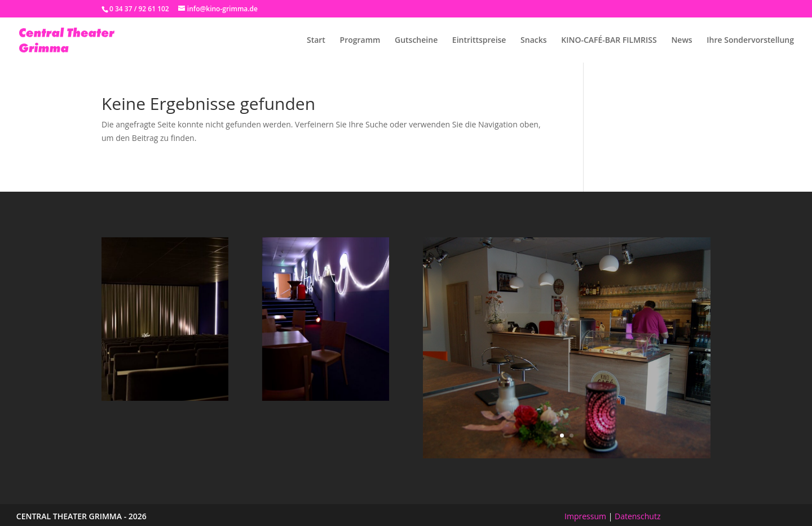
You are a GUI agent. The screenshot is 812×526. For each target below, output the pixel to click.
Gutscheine (416, 41)
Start (316, 41)
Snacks (534, 41)
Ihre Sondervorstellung (750, 41)
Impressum (585, 516)
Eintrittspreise (479, 41)
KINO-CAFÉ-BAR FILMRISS (609, 41)
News (681, 41)
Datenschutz (637, 516)
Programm (360, 41)
